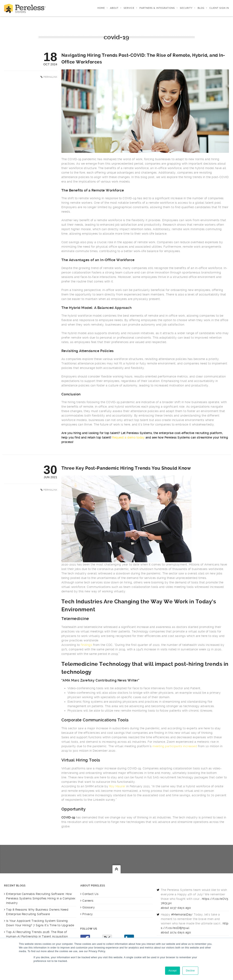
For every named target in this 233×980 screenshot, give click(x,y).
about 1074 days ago (176, 932)
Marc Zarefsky (83, 680)
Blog (201, 8)
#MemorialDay (182, 914)
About (114, 8)
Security (186, 8)
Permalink (50, 77)
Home (101, 8)
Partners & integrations (157, 8)
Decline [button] (190, 971)
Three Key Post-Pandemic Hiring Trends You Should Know (126, 468)
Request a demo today (128, 437)
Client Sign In (219, 8)
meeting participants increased (175, 746)
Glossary (89, 907)
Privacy (88, 914)
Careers (88, 901)
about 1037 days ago (176, 908)
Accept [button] (173, 971)
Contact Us (90, 894)
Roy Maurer (117, 786)
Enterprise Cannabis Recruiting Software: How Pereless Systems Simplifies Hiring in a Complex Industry (41, 898)
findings (86, 645)
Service (129, 8)
